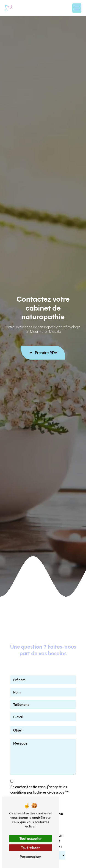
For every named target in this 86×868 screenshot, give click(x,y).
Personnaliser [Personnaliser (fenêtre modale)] (31, 857)
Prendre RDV (43, 353)
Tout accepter (31, 838)
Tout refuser (31, 848)
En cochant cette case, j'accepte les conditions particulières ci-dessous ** (39, 789)
